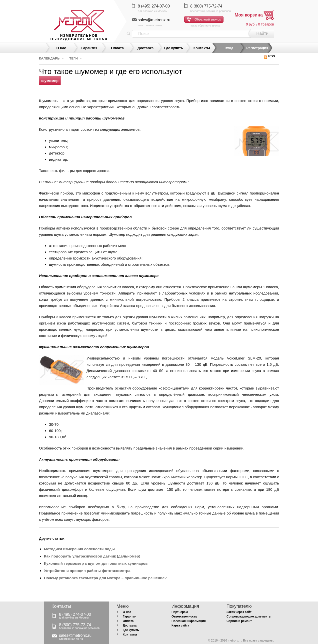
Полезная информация (189, 621)
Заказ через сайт (239, 612)
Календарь (49, 58)
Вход (229, 48)
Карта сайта (180, 625)
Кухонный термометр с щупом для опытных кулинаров (96, 563)
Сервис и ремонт (239, 621)
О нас (61, 48)
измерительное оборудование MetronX (79, 37)
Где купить (174, 48)
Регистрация (257, 48)
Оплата (117, 48)
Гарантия (89, 48)
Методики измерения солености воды (79, 549)
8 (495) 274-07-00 (154, 6)
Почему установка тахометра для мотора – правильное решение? (105, 578)
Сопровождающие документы (249, 616)
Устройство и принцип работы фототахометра (87, 571)
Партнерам (180, 612)
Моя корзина (249, 15)
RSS (269, 56)
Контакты (202, 48)
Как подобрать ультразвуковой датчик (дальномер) (92, 556)
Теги (73, 58)
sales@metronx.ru (154, 20)
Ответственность (184, 616)
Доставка (145, 48)
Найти (262, 33)
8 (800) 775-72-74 (206, 6)
